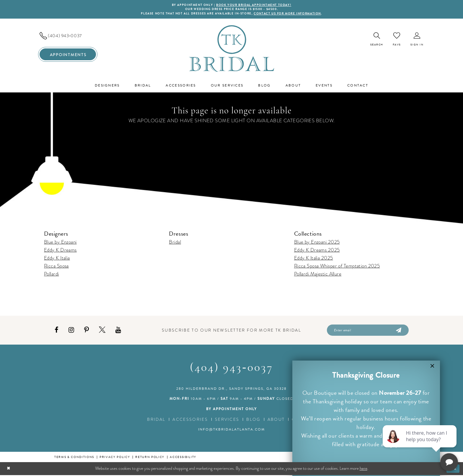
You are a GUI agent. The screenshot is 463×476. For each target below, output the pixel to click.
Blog (253, 420)
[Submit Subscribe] (398, 331)
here (363, 469)
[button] (417, 40)
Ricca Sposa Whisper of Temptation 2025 (337, 266)
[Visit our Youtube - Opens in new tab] (118, 331)
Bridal (175, 242)
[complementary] (420, 444)
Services (227, 420)
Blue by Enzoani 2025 (317, 242)
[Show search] (377, 40)
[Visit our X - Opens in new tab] (102, 331)
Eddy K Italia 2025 (314, 258)
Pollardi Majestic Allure (318, 274)
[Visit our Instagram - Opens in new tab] (71, 331)
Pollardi (52, 274)
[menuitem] (68, 36)
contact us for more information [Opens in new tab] (290, 14)
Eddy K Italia (57, 258)
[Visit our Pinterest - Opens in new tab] (87, 331)
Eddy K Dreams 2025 (317, 250)
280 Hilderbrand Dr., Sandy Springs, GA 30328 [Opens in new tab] (231, 389)
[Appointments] (68, 55)
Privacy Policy (115, 458)
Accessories (190, 420)
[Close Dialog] (9, 470)
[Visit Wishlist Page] (397, 40)
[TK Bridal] (232, 49)
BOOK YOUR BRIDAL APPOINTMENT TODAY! (255, 5)
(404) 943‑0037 (231, 369)
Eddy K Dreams (60, 250)
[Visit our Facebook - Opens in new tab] (57, 331)
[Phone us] (68, 36)
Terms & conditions (74, 458)
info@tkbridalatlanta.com (231, 430)
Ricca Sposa (56, 266)
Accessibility (183, 458)
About (276, 420)
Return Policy (150, 458)
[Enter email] (368, 331)
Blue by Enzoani (60, 242)
